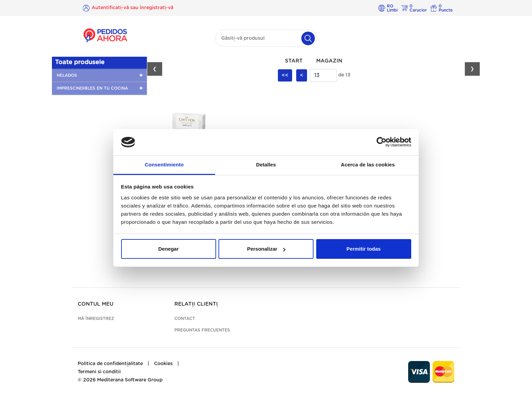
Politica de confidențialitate (110, 364)
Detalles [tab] (266, 165)
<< (285, 75)
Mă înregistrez (96, 319)
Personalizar (266, 249)
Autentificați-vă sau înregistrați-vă (132, 8)
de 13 (344, 75)
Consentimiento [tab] (164, 165)
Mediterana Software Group (130, 380)
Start (294, 61)
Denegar (168, 249)
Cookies (163, 364)
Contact (185, 319)
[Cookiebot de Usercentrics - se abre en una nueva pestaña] (382, 142)
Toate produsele (80, 62)
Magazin (329, 61)
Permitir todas (364, 249)
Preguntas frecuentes (202, 330)
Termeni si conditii (99, 372)
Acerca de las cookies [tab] (368, 165)
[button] (99, 75)
